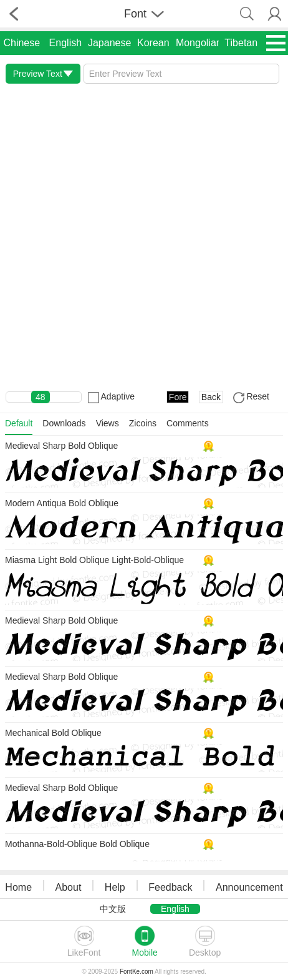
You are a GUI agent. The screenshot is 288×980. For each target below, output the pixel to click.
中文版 (113, 909)
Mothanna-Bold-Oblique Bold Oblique (77, 844)
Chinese (22, 43)
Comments (188, 423)
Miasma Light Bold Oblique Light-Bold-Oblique (94, 560)
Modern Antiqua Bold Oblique (62, 503)
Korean (153, 43)
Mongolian (199, 43)
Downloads (64, 423)
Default (19, 423)
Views (108, 423)
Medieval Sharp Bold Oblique (61, 446)
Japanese (109, 43)
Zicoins (143, 423)
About (69, 887)
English (65, 43)
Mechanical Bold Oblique (53, 733)
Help (115, 887)
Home (18, 887)
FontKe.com (137, 972)
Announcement (249, 887)
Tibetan (241, 43)
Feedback (170, 887)
